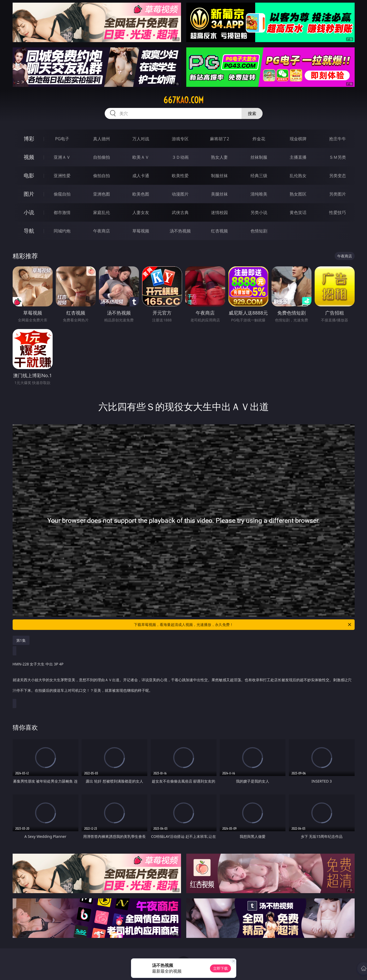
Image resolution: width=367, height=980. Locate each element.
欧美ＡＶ (141, 157)
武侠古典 (180, 212)
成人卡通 (141, 176)
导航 (29, 231)
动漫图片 (180, 194)
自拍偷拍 (102, 157)
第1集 (21, 640)
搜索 (252, 113)
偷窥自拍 (62, 194)
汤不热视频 (180, 231)
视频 (29, 157)
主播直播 (298, 157)
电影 (29, 175)
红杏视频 (219, 231)
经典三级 (259, 176)
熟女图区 (298, 194)
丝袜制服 (259, 157)
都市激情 (62, 212)
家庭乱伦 (102, 212)
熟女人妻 (219, 157)
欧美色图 (141, 194)
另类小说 (259, 212)
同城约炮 (62, 231)
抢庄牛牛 (338, 139)
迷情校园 (219, 212)
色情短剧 (259, 231)
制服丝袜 (219, 176)
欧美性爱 (180, 176)
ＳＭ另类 (338, 157)
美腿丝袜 (219, 194)
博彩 (29, 139)
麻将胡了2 (220, 139)
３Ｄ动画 (180, 157)
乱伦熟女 (298, 176)
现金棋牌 (298, 139)
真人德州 (102, 139)
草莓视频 (141, 231)
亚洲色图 (102, 194)
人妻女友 (141, 212)
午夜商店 (102, 231)
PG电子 (62, 139)
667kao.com (183, 100)
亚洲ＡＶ (62, 157)
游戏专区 (180, 139)
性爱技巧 (338, 212)
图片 (29, 194)
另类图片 (338, 194)
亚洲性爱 (62, 176)
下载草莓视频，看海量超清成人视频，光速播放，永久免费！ (243, 625)
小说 (29, 212)
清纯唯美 (259, 194)
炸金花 (259, 139)
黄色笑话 (298, 212)
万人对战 (141, 139)
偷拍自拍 (102, 176)
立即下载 (220, 968)
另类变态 (338, 176)
